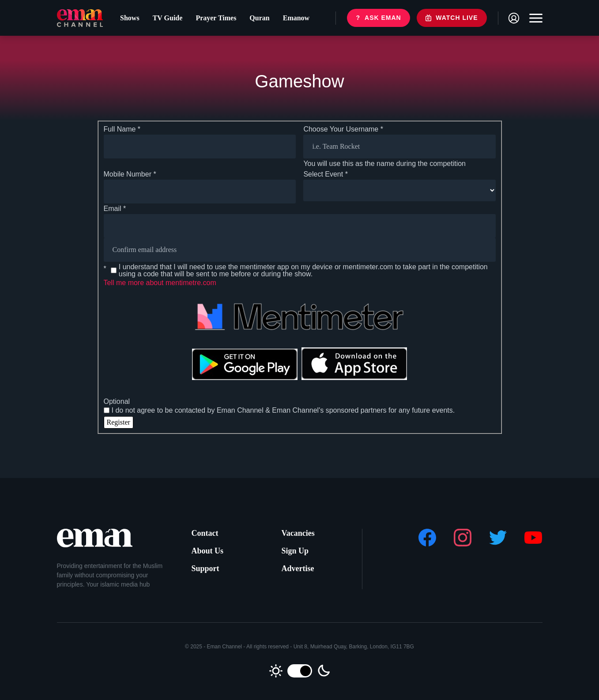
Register (119, 422)
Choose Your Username (343, 129)
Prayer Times (216, 18)
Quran (259, 18)
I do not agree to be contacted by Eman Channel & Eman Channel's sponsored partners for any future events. (279, 410)
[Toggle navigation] (534, 18)
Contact (205, 533)
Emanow (296, 18)
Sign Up (295, 551)
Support (205, 568)
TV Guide (168, 18)
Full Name (122, 129)
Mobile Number (130, 174)
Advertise (298, 568)
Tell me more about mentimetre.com (160, 283)
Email (115, 209)
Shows (130, 18)
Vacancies (298, 533)
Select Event (326, 174)
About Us (208, 551)
